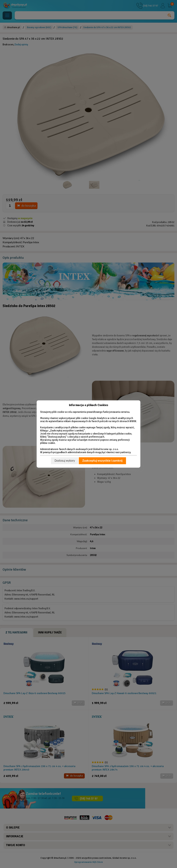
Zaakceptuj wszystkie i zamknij (102, 461)
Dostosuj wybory (65, 461)
